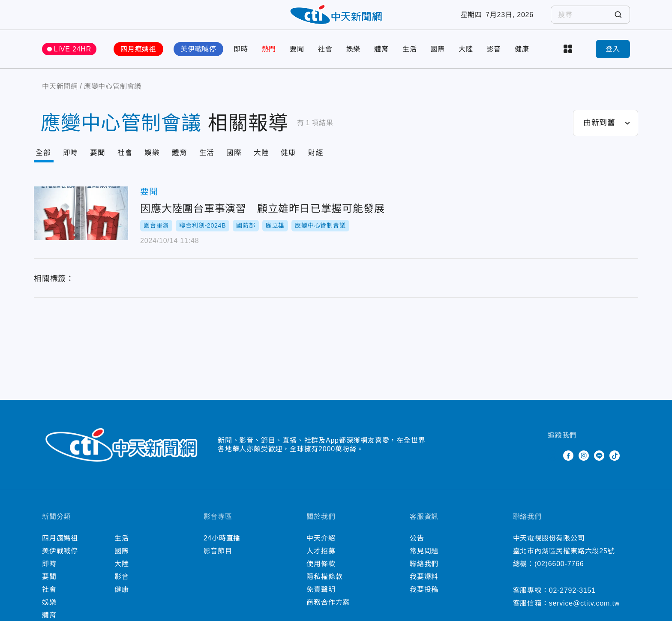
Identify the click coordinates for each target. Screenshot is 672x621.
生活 (410, 58)
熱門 (269, 58)
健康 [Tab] (297, 162)
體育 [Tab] (184, 162)
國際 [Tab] (240, 162)
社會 (325, 58)
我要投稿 (424, 598)
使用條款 (321, 572)
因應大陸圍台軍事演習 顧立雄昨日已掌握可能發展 (81, 223)
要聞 (297, 58)
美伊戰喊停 (198, 58)
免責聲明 (321, 598)
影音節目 (218, 559)
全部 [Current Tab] (44, 162)
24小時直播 (222, 547)
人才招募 (321, 559)
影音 (494, 58)
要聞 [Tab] (100, 162)
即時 (241, 58)
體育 (381, 58)
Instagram (584, 464)
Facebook (568, 464)
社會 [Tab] (128, 162)
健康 (522, 58)
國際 (438, 58)
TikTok (615, 464)
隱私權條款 (324, 585)
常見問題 (424, 559)
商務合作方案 (328, 611)
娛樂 (354, 58)
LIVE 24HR (73, 58)
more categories (568, 58)
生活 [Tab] (213, 162)
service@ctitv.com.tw (584, 612)
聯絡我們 (424, 572)
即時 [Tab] (72, 162)
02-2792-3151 (572, 599)
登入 (613, 58)
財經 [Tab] (325, 162)
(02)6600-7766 (559, 572)
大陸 (466, 58)
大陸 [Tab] (269, 162)
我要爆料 (424, 585)
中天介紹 (321, 547)
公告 (417, 547)
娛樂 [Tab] (156, 162)
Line (599, 464)
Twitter (553, 464)
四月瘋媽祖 (138, 58)
